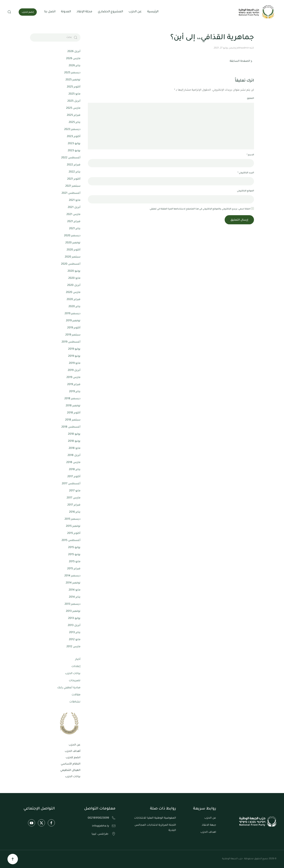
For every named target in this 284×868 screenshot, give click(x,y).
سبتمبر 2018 (73, 420)
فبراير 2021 (74, 222)
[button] (9, 12)
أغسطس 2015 (71, 541)
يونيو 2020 (74, 271)
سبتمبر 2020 (73, 257)
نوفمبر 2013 (73, 611)
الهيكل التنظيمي (70, 770)
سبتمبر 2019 (73, 335)
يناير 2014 (75, 597)
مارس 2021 (73, 215)
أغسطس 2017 (71, 484)
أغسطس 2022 (71, 158)
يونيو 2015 (74, 555)
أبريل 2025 (74, 101)
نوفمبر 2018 (73, 406)
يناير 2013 (75, 633)
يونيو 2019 (74, 356)
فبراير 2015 (74, 569)
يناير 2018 (75, 470)
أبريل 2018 (74, 456)
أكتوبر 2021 (74, 179)
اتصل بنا (50, 12)
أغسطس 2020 (71, 264)
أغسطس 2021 (71, 193)
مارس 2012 (73, 647)
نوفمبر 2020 (73, 243)
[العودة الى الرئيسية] (257, 12)
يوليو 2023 (74, 144)
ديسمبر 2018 (72, 399)
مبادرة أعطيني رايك (69, 688)
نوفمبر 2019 (73, 321)
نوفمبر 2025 (73, 80)
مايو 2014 (75, 590)
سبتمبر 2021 (73, 186)
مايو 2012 (75, 640)
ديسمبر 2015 (72, 519)
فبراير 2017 (74, 505)
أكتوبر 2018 (74, 413)
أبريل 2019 (74, 371)
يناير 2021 (75, 229)
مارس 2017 (74, 498)
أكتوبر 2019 (74, 328)
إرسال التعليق (239, 220)
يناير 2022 (75, 172)
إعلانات (76, 667)
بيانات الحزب (73, 674)
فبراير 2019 (74, 385)
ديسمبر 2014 (72, 576)
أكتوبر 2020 (74, 250)
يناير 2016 (75, 512)
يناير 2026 (75, 66)
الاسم (250, 155)
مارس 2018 (73, 463)
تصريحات (75, 681)
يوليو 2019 (74, 349)
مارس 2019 (73, 378)
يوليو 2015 (74, 548)
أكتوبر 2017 (74, 477)
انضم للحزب (73, 758)
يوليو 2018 (74, 434)
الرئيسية (153, 12)
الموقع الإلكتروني (245, 191)
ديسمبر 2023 (72, 130)
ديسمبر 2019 (72, 314)
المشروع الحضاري (110, 12)
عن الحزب (75, 745)
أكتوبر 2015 (74, 533)
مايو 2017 (75, 491)
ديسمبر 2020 (72, 236)
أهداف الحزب (73, 751)
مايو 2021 (75, 200)
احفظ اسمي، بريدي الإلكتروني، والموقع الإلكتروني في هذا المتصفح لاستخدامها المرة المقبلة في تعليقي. (202, 209)
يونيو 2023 (74, 151)
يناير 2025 (75, 123)
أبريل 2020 (74, 285)
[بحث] (55, 37)
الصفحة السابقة (241, 61)
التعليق (250, 99)
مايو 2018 (75, 448)
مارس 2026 (73, 59)
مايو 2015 (75, 562)
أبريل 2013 (74, 626)
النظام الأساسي (71, 764)
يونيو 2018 (74, 441)
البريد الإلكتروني (246, 173)
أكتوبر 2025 (74, 87)
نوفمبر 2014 (73, 583)
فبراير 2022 (74, 165)
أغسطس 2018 (71, 427)
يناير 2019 (75, 392)
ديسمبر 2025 (72, 73)
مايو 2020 (74, 278)
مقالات (76, 695)
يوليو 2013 (74, 619)
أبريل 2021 (74, 208)
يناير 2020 (74, 307)
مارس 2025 (73, 108)
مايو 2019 (75, 363)
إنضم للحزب (28, 12)
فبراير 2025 (74, 115)
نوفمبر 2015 (73, 526)
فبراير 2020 (74, 300)
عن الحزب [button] (135, 12)
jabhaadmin (243, 48)
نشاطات (75, 702)
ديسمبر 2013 (72, 604)
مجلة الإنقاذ (84, 12)
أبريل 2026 (74, 52)
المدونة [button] (66, 12)
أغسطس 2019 (71, 342)
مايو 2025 (74, 94)
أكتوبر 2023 (74, 137)
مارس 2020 (73, 293)
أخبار (78, 660)
